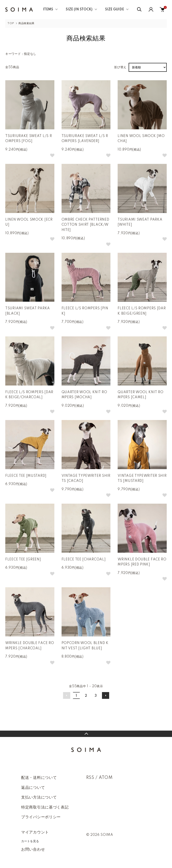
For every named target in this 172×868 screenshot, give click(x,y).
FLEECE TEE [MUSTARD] (26, 476)
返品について (33, 788)
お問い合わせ (33, 850)
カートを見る (30, 841)
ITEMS (48, 10)
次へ (106, 695)
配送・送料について (39, 778)
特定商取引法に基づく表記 (45, 807)
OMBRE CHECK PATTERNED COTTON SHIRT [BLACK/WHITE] (85, 225)
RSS (90, 778)
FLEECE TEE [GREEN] (23, 560)
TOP (11, 23)
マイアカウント (35, 832)
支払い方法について (39, 798)
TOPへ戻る (86, 734)
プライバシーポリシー (41, 817)
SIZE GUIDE (115, 10)
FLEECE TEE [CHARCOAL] (84, 560)
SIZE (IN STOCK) (79, 10)
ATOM (106, 778)
